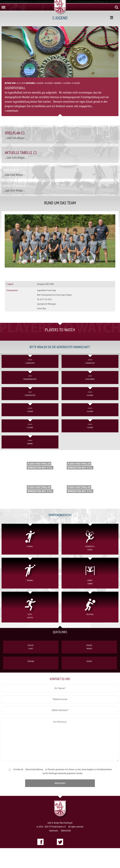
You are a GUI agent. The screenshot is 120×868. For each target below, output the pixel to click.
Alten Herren (90, 398)
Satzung (89, 683)
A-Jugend (39, 83)
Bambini (58, 83)
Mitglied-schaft (31, 667)
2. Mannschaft (90, 381)
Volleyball (90, 627)
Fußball (30, 559)
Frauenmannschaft (30, 398)
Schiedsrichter (30, 414)
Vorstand (31, 683)
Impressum (54, 850)
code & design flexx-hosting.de (60, 843)
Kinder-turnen (90, 593)
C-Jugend (67, 83)
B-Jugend (49, 83)
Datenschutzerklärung (34, 789)
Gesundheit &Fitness (90, 559)
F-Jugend (90, 446)
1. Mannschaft (30, 381)
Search (117, 7)
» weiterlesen (11, 111)
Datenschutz (66, 850)
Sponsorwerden (89, 667)
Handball (30, 593)
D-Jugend (76, 83)
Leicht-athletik (30, 627)
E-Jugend (30, 446)
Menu (3, 6)
